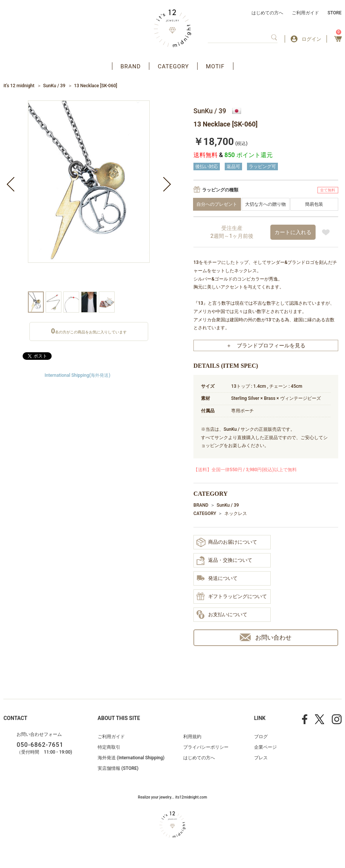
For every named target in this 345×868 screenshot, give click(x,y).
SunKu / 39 (54, 86)
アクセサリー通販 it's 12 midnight (172, 28)
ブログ (261, 737)
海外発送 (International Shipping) (131, 758)
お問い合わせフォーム (39, 734)
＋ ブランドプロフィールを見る (266, 345)
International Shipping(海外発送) (77, 375)
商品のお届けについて (227, 542)
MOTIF (215, 66)
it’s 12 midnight (19, 86)
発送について (217, 579)
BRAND (131, 66)
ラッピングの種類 (220, 190)
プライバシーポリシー (206, 747)
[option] (89, 196)
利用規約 (192, 737)
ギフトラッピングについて (232, 597)
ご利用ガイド (305, 13)
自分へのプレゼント (217, 204)
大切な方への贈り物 (265, 204)
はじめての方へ (267, 13)
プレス (261, 758)
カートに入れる (293, 232)
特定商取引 (109, 747)
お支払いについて (222, 615)
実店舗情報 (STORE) (118, 768)
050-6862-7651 (40, 745)
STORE (335, 13)
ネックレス (236, 513)
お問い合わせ (266, 638)
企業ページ (265, 747)
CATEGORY (173, 66)
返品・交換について (224, 561)
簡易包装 (314, 204)
